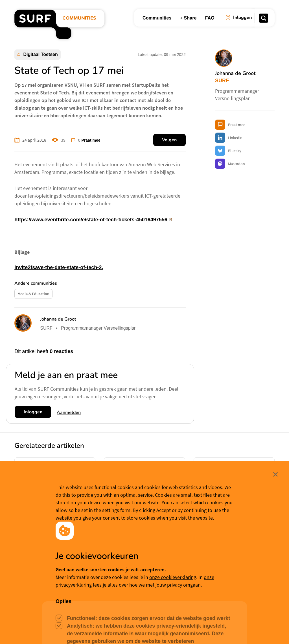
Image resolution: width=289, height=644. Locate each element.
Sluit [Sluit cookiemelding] (275, 588)
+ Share (188, 18)
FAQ (210, 18)
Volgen (169, 140)
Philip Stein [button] (219, 535)
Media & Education (33, 294)
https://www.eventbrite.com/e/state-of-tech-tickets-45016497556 (94, 220)
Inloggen (33, 412)
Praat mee (91, 140)
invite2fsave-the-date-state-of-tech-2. (59, 267)
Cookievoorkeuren (149, 631)
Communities (157, 18)
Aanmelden (69, 412)
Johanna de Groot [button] (58, 319)
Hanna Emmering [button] (46, 528)
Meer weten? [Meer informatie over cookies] (185, 631)
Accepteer (107, 631)
